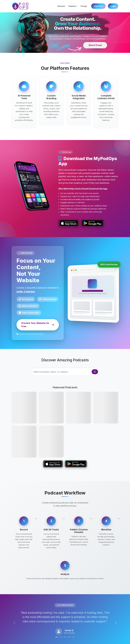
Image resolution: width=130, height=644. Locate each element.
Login (113, 6)
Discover (61, 6)
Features (72, 6)
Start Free (98, 6)
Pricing (84, 6)
